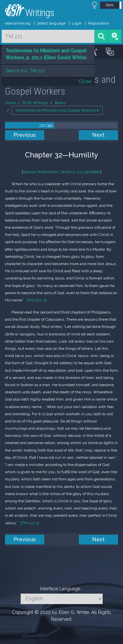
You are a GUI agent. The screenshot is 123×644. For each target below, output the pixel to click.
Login (77, 23)
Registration (99, 23)
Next (98, 135)
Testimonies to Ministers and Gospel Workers (57, 110)
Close (85, 81)
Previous (25, 135)
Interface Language (60, 589)
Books (60, 103)
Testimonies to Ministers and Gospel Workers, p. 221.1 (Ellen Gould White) (46, 54)
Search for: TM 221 (25, 71)
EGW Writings (35, 103)
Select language (51, 23)
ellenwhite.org (18, 23)
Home (10, 103)
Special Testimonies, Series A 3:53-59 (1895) (61, 172)
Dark (110, 5)
